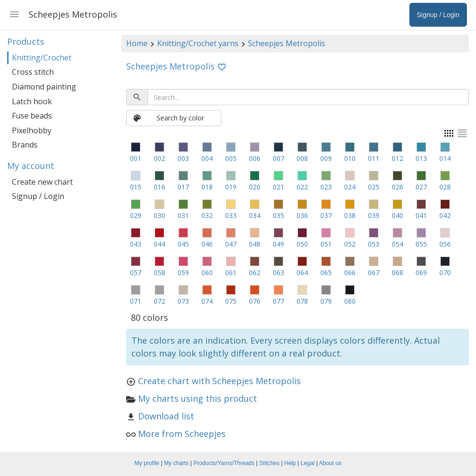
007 (278, 158)
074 (207, 301)
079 (326, 301)
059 (183, 273)
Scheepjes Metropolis (287, 43)
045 (183, 244)
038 (350, 215)
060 (207, 273)
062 (255, 273)
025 (374, 187)
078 (302, 301)
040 (397, 215)
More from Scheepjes (182, 434)
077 (278, 301)
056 (445, 244)
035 (278, 215)
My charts (176, 463)
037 (326, 215)
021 (278, 187)
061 (231, 273)
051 (326, 244)
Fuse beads (32, 116)
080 (350, 301)
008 (302, 158)
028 (445, 187)
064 (302, 273)
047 (231, 244)
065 (326, 273)
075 (231, 301)
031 (183, 215)
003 (183, 158)
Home (137, 43)
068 (397, 273)
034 (255, 215)
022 (302, 187)
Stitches (270, 463)
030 (159, 215)
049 (278, 244)
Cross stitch (33, 72)
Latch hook (32, 101)
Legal (308, 463)
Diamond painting (44, 87)
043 (136, 244)
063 (278, 273)
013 (421, 158)
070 (445, 273)
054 (397, 244)
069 (421, 273)
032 (207, 215)
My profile (147, 463)
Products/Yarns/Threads (224, 463)
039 (374, 215)
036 (302, 215)
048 (255, 244)
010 (350, 158)
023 (326, 187)
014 (445, 158)
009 (326, 158)
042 (445, 215)
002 (159, 158)
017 (183, 187)
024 (350, 187)
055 (421, 244)
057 (136, 273)
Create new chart (42, 182)
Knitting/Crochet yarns (198, 43)
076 (255, 301)
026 (397, 187)
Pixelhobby (32, 130)
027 (421, 187)
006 (255, 158)
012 (397, 158)
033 (231, 215)
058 (159, 273)
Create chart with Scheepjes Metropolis (219, 381)
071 (136, 301)
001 (136, 158)
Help (290, 463)
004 (207, 158)
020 (255, 187)
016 (159, 187)
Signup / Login (38, 196)
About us (330, 463)
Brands (25, 145)
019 (231, 187)
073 (183, 301)
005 (231, 158)
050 (302, 244)
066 (350, 273)
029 (136, 215)
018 (207, 187)
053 (374, 244)
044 (159, 244)
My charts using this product (198, 398)
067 (374, 273)
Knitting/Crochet (42, 58)
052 (350, 244)
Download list (166, 416)
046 (207, 244)
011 (374, 158)
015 (136, 187)
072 (159, 301)
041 (421, 215)
